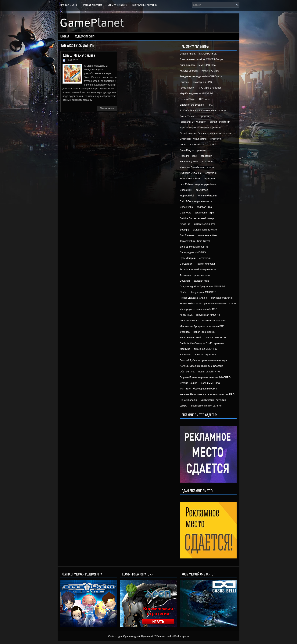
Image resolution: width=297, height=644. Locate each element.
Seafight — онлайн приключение (198, 230)
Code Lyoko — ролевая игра (196, 207)
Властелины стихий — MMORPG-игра (201, 59)
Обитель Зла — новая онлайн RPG (200, 372)
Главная (65, 36)
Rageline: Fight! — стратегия (196, 156)
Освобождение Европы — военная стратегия (206, 133)
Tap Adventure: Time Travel (195, 241)
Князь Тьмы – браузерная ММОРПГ (200, 315)
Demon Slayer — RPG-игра (195, 99)
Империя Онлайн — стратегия (197, 167)
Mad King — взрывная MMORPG (198, 349)
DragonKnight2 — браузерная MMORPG (203, 286)
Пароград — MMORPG (193, 252)
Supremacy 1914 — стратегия (197, 162)
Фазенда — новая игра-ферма (197, 332)
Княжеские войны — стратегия (197, 179)
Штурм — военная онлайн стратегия (201, 406)
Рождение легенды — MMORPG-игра (201, 76)
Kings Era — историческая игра (198, 224)
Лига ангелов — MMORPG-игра (198, 65)
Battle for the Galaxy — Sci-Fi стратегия (202, 343)
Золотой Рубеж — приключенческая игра (203, 360)
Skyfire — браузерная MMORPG (198, 292)
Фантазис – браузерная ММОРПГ (199, 389)
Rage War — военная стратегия (198, 355)
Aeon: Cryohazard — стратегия (197, 144)
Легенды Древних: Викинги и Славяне (201, 366)
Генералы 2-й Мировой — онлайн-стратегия (205, 122)
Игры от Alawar (69, 5)
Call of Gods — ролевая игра (196, 201)
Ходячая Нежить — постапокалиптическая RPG (207, 394)
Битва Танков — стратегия (195, 116)
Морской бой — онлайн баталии (198, 196)
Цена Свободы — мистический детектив (203, 400)
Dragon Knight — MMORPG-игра (198, 54)
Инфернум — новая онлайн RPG (199, 309)
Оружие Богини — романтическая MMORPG (205, 377)
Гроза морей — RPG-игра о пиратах (200, 88)
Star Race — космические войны (198, 235)
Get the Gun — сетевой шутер (197, 218)
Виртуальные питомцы (145, 5)
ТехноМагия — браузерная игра (198, 269)
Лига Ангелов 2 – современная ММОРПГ (203, 320)
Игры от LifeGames (117, 5)
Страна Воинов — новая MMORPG (200, 383)
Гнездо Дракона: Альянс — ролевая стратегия (206, 298)
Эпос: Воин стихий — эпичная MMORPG (203, 338)
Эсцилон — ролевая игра (194, 281)
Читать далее (107, 108)
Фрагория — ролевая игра (195, 275)
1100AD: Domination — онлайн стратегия (203, 110)
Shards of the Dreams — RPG (196, 105)
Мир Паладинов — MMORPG (197, 93)
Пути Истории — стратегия (195, 258)
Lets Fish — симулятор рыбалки (198, 184)
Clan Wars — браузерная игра (197, 213)
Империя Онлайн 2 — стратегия (198, 173)
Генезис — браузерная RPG (196, 82)
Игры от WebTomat (92, 5)
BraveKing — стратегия (193, 150)
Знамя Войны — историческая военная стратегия (208, 303)
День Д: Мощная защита (79, 55)
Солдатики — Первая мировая (197, 264)
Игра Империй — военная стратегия (200, 127)
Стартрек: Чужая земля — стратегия (201, 139)
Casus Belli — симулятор (194, 190)
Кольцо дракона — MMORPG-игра (199, 71)
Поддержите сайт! (85, 36)
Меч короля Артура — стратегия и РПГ (202, 326)
